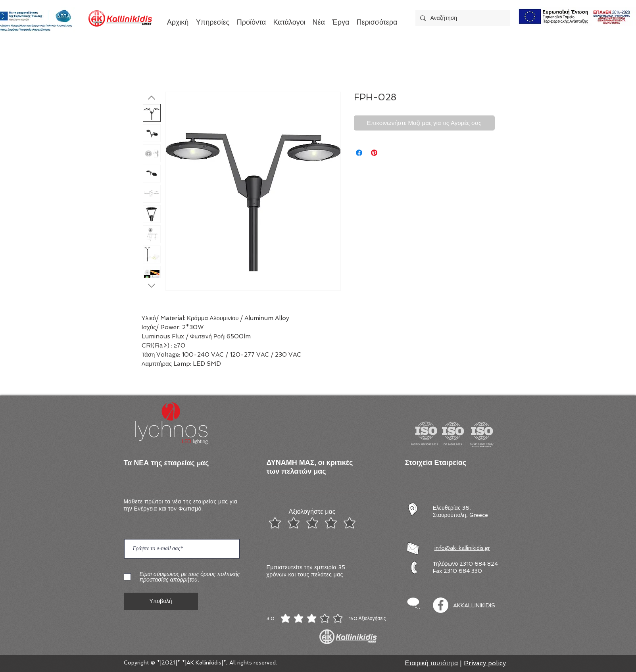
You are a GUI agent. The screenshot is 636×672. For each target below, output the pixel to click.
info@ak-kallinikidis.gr (462, 548)
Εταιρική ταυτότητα (432, 663)
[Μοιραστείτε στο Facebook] (359, 153)
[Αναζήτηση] (462, 18)
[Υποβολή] (161, 601)
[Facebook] (441, 605)
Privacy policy (485, 663)
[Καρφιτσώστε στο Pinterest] (374, 153)
